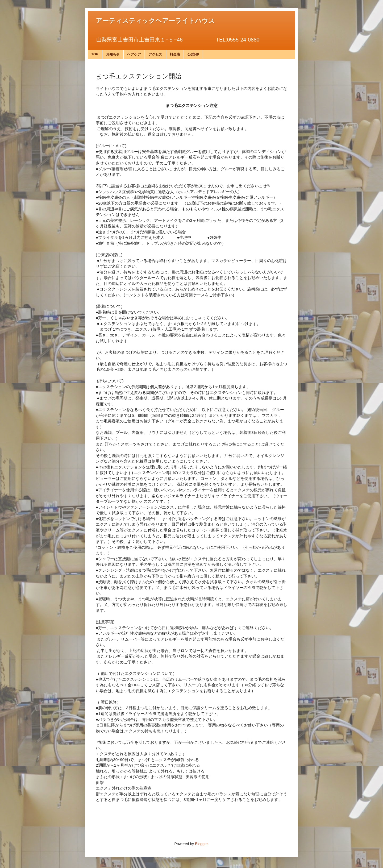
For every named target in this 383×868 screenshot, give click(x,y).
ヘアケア (134, 54)
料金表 (175, 54)
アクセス (155, 54)
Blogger (201, 844)
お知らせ (113, 54)
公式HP (193, 54)
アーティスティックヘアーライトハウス (155, 21)
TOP (95, 54)
